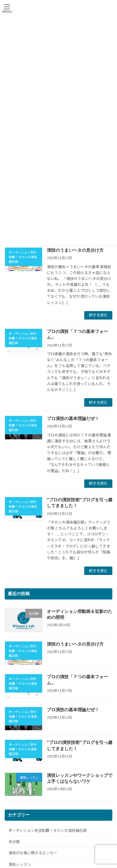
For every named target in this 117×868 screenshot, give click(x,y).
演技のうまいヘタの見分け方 (75, 250)
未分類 (14, 842)
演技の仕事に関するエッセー (33, 853)
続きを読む (98, 315)
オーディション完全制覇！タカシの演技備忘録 (48, 831)
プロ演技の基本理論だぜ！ (73, 419)
